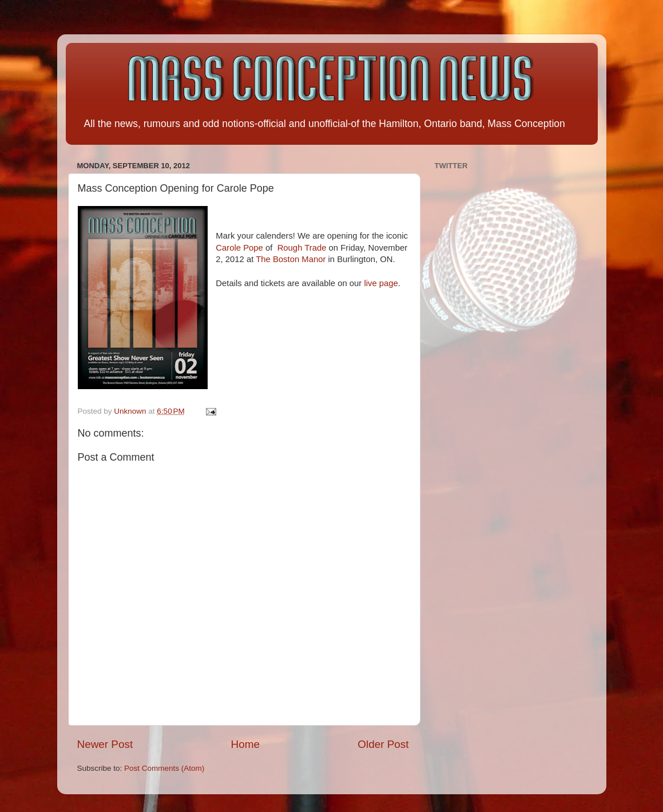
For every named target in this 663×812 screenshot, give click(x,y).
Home (245, 744)
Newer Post (105, 744)
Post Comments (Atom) (164, 768)
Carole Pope (239, 248)
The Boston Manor (291, 259)
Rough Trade (302, 248)
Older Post (383, 744)
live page (381, 283)
